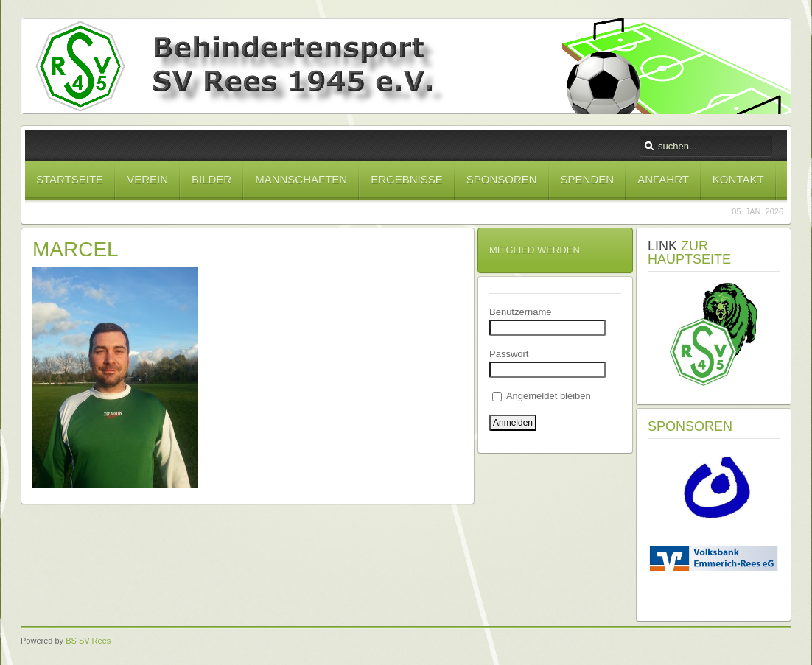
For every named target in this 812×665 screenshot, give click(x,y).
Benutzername (521, 312)
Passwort (509, 354)
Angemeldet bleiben (542, 396)
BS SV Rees (88, 641)
